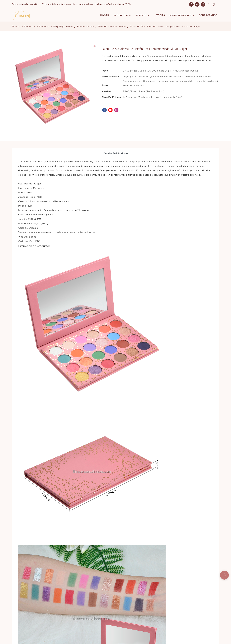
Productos (30, 27)
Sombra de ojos (85, 27)
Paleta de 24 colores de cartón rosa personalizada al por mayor (165, 27)
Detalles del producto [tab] (116, 154)
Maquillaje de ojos (63, 27)
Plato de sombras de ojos (112, 27)
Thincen (16, 27)
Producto (44, 27)
